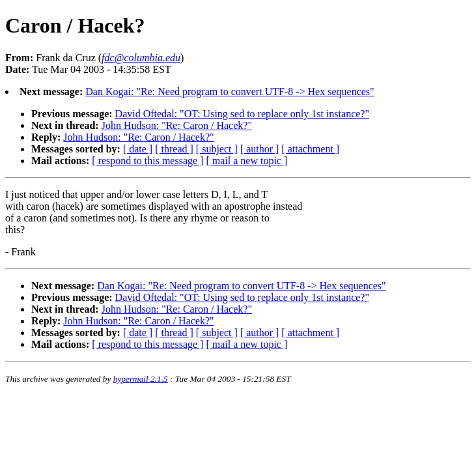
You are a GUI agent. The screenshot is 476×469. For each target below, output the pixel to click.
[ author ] (260, 149)
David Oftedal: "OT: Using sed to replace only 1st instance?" (242, 114)
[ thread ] (174, 149)
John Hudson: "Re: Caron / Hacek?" (177, 125)
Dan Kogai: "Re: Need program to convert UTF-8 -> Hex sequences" (230, 92)
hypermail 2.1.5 (141, 379)
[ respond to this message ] (147, 161)
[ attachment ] (310, 149)
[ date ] (138, 149)
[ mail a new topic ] (246, 161)
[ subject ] (217, 149)
